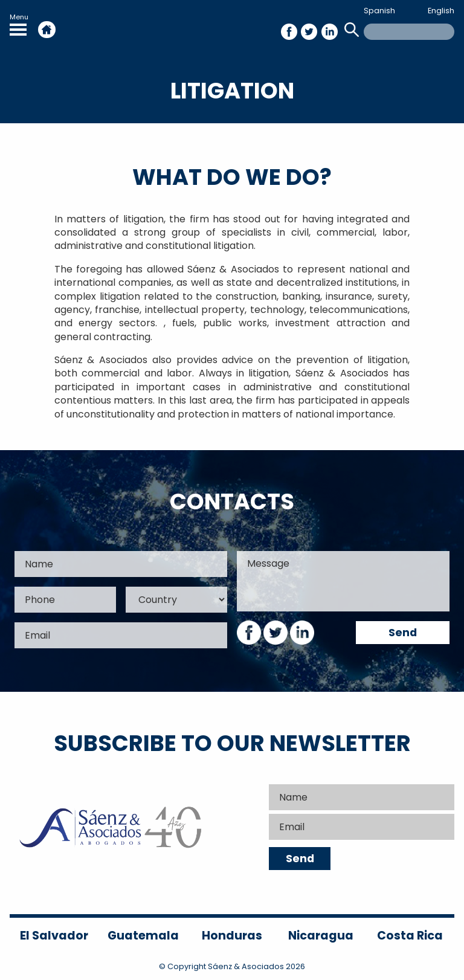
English (441, 11)
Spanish (379, 11)
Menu (19, 24)
